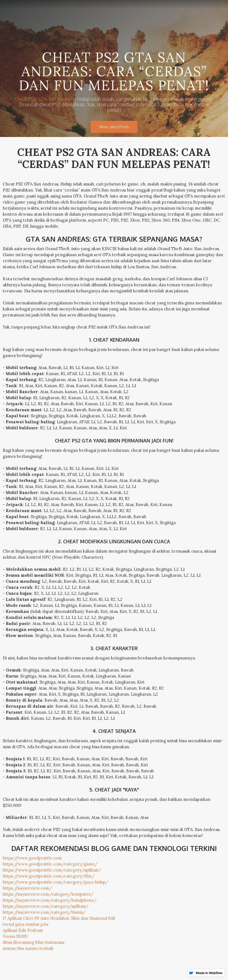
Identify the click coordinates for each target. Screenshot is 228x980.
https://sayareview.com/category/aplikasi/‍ (46, 906)
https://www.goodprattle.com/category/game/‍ (50, 864)
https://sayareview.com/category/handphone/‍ (50, 900)
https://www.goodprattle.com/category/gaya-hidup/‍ (55, 882)
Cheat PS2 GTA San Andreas (45, 99)
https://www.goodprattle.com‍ (32, 858)
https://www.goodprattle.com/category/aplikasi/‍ (52, 870)
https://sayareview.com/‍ (27, 888)
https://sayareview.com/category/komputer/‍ (48, 894)
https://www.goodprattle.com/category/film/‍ (49, 876)
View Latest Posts (114, 127)
